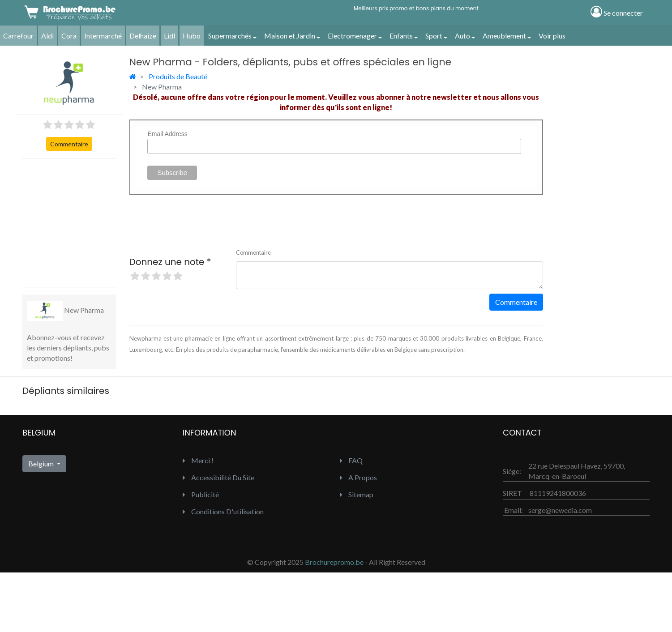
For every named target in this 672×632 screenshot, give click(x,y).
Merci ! (198, 460)
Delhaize (143, 36)
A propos (358, 477)
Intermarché (103, 36)
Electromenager (352, 36)
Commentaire (69, 144)
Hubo (192, 36)
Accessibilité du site (218, 477)
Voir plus (552, 36)
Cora (69, 36)
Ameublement (504, 36)
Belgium (42, 463)
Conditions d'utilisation (223, 511)
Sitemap (357, 494)
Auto (462, 36)
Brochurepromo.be (334, 562)
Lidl (169, 36)
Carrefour (18, 36)
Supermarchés (230, 36)
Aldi (47, 36)
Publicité (201, 494)
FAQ (351, 460)
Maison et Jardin (290, 36)
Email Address (167, 134)
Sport (434, 36)
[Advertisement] (90, 222)
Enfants (401, 36)
